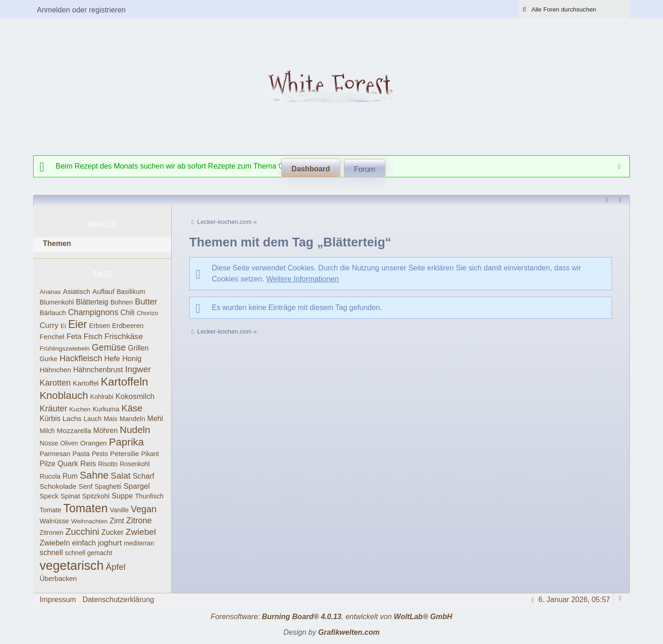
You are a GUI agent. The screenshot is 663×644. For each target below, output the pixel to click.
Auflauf (103, 291)
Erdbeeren (128, 326)
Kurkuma (106, 409)
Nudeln (135, 430)
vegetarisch (72, 565)
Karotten (55, 383)
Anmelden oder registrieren (81, 10)
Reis (88, 464)
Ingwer (138, 369)
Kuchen (80, 409)
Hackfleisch (81, 358)
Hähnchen (55, 370)
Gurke (49, 359)
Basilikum (131, 292)
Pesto (100, 454)
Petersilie (125, 454)
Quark (68, 464)
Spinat (70, 496)
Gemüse (109, 347)
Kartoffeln (125, 382)
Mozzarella (74, 430)
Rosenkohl (135, 464)
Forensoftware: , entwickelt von (332, 617)
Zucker (112, 532)
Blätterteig (92, 302)
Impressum (58, 600)
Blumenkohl (57, 302)
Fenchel (52, 337)
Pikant (150, 454)
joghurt (110, 543)
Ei (63, 326)
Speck (49, 496)
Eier (78, 324)
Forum (365, 169)
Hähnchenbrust (98, 370)
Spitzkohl (96, 496)
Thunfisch (149, 496)
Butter (146, 302)
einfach (84, 543)
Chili (128, 313)
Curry (49, 325)
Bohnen (122, 302)
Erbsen (99, 326)
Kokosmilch (135, 396)
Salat (120, 476)
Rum (70, 476)
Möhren (106, 430)
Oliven (69, 443)
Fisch (93, 336)
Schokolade (58, 486)
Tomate (50, 510)
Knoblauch (64, 395)
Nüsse (49, 443)
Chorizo (148, 313)
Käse (132, 408)
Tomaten (86, 508)
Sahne (94, 475)
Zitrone (139, 521)
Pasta (81, 454)
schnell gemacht (89, 553)
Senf (86, 486)
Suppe (122, 496)
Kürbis (50, 419)
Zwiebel (141, 532)
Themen (57, 243)
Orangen (93, 443)
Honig (132, 358)
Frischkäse (124, 336)
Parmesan (55, 454)
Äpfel (115, 567)
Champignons (93, 312)
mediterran (139, 543)
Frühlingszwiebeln (65, 348)
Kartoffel (86, 383)
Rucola (50, 476)
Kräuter (53, 408)
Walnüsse (54, 521)
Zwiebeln (55, 543)
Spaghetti (108, 487)
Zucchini (82, 532)
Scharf (143, 476)
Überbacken (58, 578)
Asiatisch (77, 292)
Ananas (50, 292)
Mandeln (133, 419)
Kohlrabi (102, 397)
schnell (51, 552)
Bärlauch (53, 313)
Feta (74, 336)
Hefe (112, 358)
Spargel (137, 486)
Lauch (93, 419)
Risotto (108, 464)
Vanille (119, 510)
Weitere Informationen (302, 279)
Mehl (155, 419)
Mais (110, 419)
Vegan (144, 509)
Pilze (47, 464)
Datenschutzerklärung (118, 600)
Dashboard (311, 169)
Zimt (117, 521)
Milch (47, 431)
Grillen (138, 348)
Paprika (126, 442)
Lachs (72, 419)
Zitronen (52, 533)
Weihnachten (89, 521)
